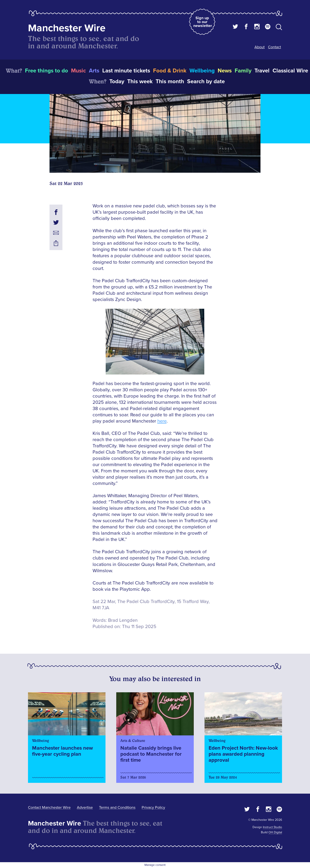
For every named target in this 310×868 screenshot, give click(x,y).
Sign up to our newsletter (203, 22)
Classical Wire (290, 71)
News (225, 71)
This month (170, 81)
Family (243, 71)
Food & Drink (170, 71)
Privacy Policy (153, 807)
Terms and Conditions (117, 807)
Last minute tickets (126, 71)
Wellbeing (202, 71)
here (162, 421)
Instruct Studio (272, 827)
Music (78, 71)
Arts (94, 71)
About (260, 47)
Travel (262, 71)
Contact (274, 47)
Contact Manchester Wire (49, 807)
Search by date (206, 81)
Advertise (85, 807)
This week (140, 81)
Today (117, 81)
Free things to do (46, 71)
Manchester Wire (67, 28)
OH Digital (275, 832)
